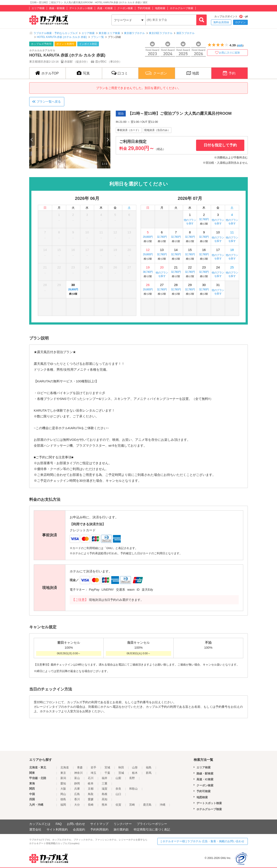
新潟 (63, 778)
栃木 (135, 773)
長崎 (91, 805)
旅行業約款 (121, 829)
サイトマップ (99, 824)
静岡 (77, 783)
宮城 (107, 767)
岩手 (93, 767)
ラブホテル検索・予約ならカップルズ (56, 33)
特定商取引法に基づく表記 (152, 829)
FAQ (59, 824)
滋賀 (105, 789)
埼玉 (93, 773)
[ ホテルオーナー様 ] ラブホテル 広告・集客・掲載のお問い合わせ (203, 841)
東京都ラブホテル (134, 33)
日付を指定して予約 (220, 145)
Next (108, 139)
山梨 (118, 778)
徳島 (63, 799)
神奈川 (78, 773)
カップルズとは (40, 824)
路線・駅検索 (57, 8)
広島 (77, 794)
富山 (77, 778)
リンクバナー (123, 824)
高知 (105, 799)
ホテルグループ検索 (182, 8)
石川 (91, 778)
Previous (32, 139)
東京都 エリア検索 (109, 33)
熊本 (105, 805)
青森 (80, 767)
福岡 (63, 805)
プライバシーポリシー (152, 824)
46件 (240, 45)
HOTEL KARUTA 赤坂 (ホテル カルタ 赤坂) (62, 37)
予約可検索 (144, 8)
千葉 (107, 773)
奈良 (118, 789)
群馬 (149, 773)
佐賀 (118, 805)
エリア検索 (38, 8)
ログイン (240, 22)
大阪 (63, 789)
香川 (77, 799)
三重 (105, 783)
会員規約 (79, 829)
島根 (105, 794)
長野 (132, 778)
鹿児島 (147, 805)
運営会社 (35, 829)
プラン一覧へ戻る (49, 102)
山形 (135, 767)
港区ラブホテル (185, 33)
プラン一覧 (97, 37)
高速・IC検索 (105, 8)
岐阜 (91, 783)
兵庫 (77, 789)
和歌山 (133, 789)
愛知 (63, 783)
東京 (63, 773)
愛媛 (91, 799)
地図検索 (160, 8)
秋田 (121, 767)
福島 (149, 767)
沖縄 (163, 805)
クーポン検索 (125, 8)
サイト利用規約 (57, 829)
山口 (118, 794)
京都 (91, 789)
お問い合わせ (76, 824)
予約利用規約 (99, 829)
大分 (77, 805)
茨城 (121, 773)
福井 (105, 778)
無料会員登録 (221, 22)
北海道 (65, 767)
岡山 (63, 794)
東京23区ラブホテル (161, 33)
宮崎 (132, 805)
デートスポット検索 (81, 8)
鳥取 (91, 794)
